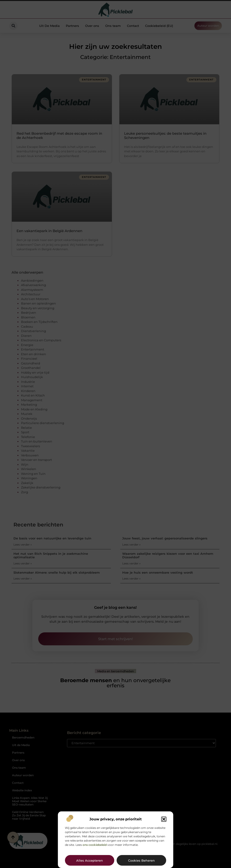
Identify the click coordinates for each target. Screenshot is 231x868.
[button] (164, 819)
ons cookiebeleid (95, 845)
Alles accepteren (90, 860)
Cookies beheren (141, 860)
